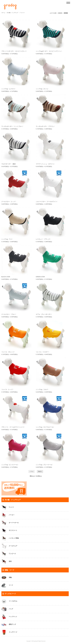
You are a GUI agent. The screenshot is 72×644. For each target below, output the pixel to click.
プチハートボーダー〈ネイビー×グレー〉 (14, 51)
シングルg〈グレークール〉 (45, 465)
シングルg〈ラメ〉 (7, 239)
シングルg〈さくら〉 (43, 89)
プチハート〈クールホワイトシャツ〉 (13, 427)
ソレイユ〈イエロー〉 (43, 352)
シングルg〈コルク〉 (43, 389)
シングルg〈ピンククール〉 (10, 465)
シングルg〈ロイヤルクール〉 (45, 427)
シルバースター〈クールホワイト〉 (47, 201)
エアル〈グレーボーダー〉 (44, 314)
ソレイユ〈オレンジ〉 (8, 352)
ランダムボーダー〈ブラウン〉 (46, 126)
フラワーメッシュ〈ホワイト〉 (46, 164)
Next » (40, 471)
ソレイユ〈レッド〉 (8, 389)
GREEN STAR (40, 277)
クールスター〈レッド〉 (9, 201)
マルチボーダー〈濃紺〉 (9, 164)
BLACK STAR (6, 277)
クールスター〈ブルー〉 (9, 314)
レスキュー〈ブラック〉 (44, 239)
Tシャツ (23, 13)
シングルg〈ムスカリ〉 (9, 89)
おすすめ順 (53, 13)
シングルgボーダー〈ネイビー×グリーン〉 (49, 51)
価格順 (60, 13)
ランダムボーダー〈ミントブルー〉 (13, 126)
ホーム (3, 13)
